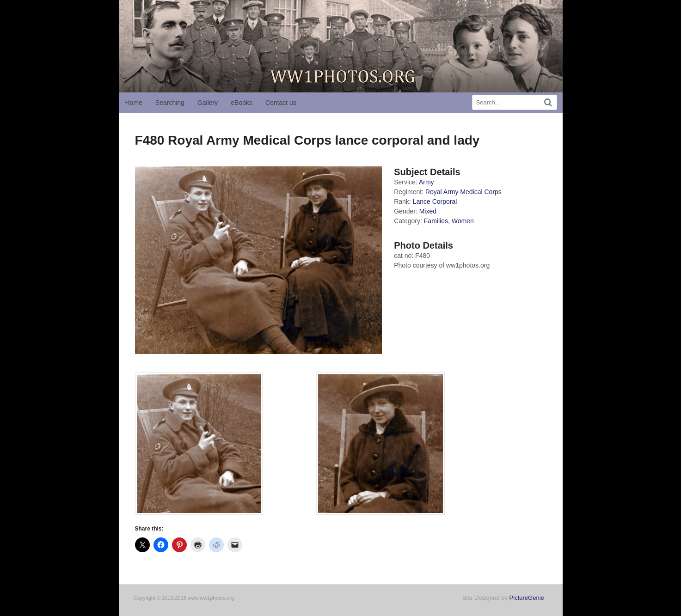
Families (436, 221)
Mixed (428, 211)
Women (463, 221)
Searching (170, 103)
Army (426, 182)
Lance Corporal (435, 201)
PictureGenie (527, 598)
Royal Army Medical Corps (463, 192)
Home (134, 103)
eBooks (242, 103)
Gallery (208, 103)
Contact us (281, 103)
